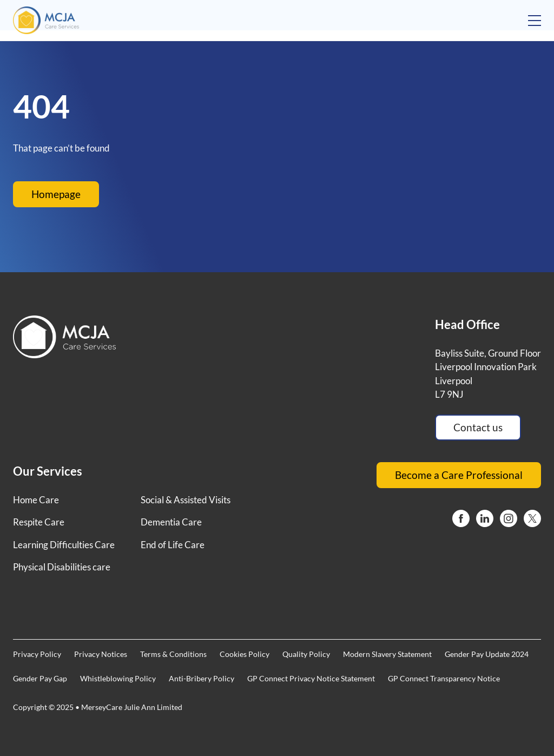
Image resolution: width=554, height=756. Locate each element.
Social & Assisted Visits (186, 500)
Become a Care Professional (459, 475)
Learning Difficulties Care (64, 545)
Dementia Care (171, 522)
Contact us (478, 427)
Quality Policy (306, 654)
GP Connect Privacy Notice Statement (311, 678)
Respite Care (39, 522)
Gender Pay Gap (40, 678)
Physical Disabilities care (62, 567)
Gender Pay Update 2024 (487, 654)
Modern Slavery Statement (387, 654)
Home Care (36, 500)
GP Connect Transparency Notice (444, 678)
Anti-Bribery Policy (202, 678)
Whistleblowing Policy (118, 678)
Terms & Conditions (173, 654)
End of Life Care (173, 545)
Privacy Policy (37, 654)
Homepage (56, 194)
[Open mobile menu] (535, 21)
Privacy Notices (101, 654)
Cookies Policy (245, 654)
